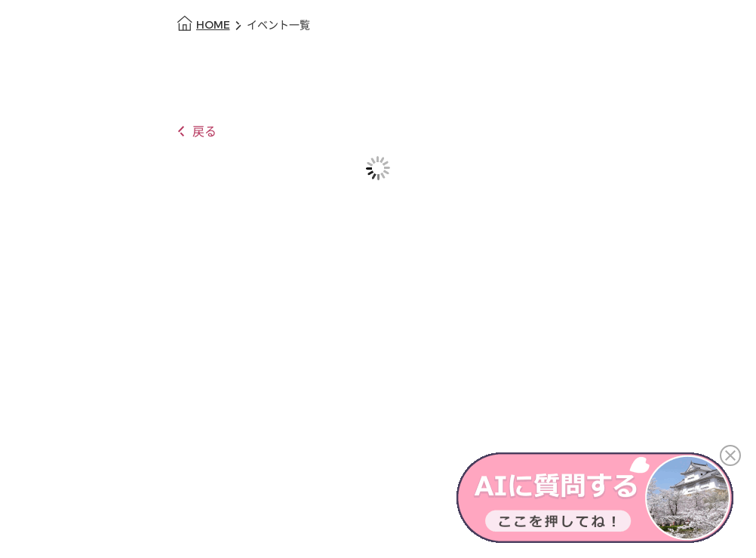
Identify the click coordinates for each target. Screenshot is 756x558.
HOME (213, 25)
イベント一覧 (278, 25)
